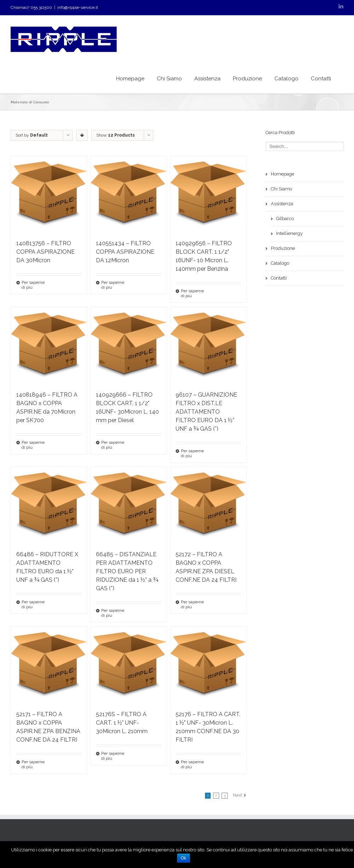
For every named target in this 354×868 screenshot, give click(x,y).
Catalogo (286, 79)
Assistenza (207, 79)
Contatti (321, 79)
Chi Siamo (169, 79)
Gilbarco (285, 219)
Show (116, 135)
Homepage (130, 79)
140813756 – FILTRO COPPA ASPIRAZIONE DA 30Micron (45, 252)
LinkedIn (341, 6)
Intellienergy (289, 233)
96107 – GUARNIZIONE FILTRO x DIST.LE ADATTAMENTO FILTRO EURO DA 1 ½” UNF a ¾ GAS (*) (206, 412)
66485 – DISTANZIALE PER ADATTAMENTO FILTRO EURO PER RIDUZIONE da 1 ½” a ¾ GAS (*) (127, 571)
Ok (184, 858)
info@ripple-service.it (78, 7)
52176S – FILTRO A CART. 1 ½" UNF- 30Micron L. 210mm (122, 723)
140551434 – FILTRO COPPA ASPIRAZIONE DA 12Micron (125, 252)
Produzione (247, 79)
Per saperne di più (33, 285)
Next (238, 795)
